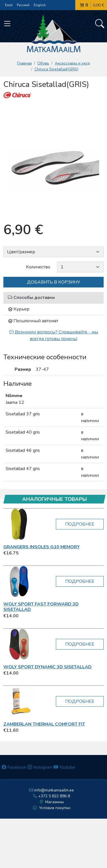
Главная (24, 63)
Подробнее (80, 524)
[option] (53, 159)
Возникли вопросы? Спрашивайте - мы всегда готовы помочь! (54, 335)
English (40, 5)
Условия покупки (52, 808)
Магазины (52, 802)
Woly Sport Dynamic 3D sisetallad (47, 667)
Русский (23, 5)
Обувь (43, 63)
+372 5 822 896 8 (52, 796)
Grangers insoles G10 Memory (42, 547)
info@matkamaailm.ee (52, 790)
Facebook (14, 767)
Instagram (40, 767)
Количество (38, 267)
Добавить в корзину (53, 282)
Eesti (9, 5)
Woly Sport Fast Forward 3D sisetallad (41, 607)
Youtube (64, 767)
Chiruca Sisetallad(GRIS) (56, 69)
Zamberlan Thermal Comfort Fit (44, 724)
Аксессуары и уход (72, 63)
